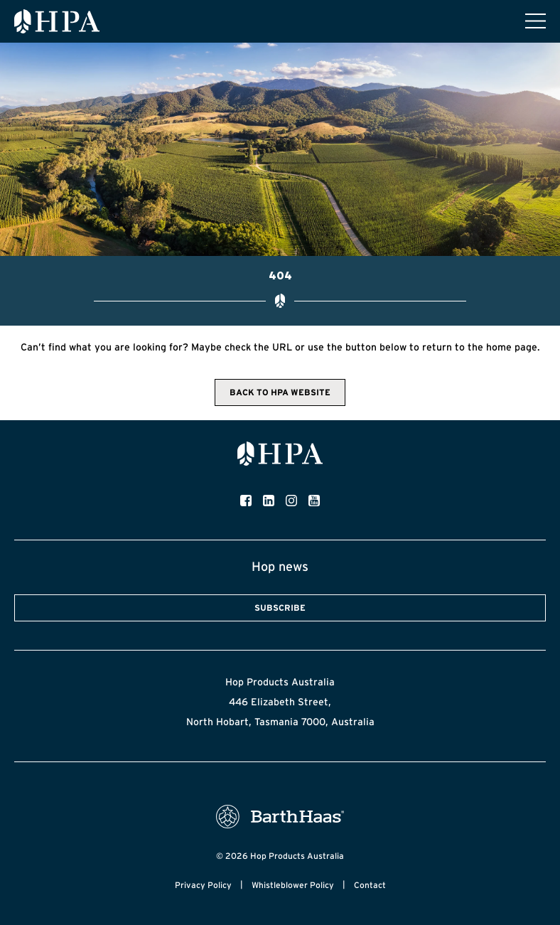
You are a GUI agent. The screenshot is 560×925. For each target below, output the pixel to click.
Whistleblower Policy (293, 885)
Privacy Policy (203, 885)
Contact (370, 885)
